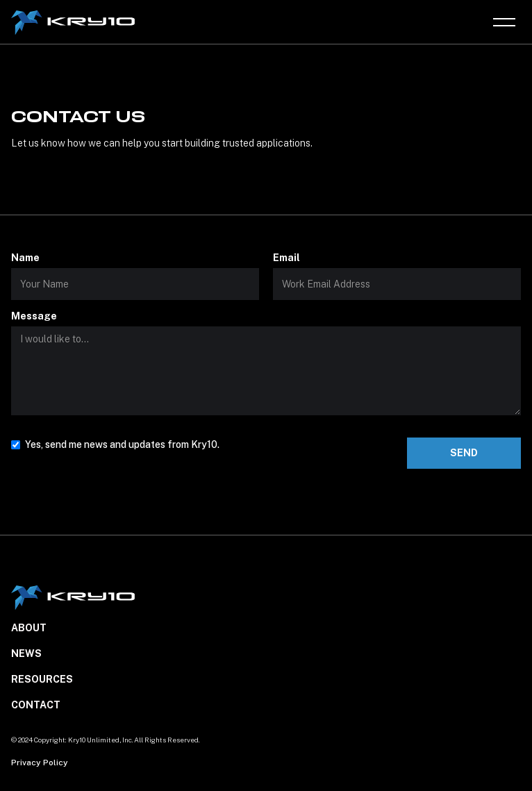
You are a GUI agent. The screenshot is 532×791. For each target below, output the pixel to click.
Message (34, 316)
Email (286, 258)
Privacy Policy (40, 763)
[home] (75, 23)
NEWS (26, 653)
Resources (42, 679)
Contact (36, 705)
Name (25, 258)
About (29, 628)
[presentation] (117, 499)
